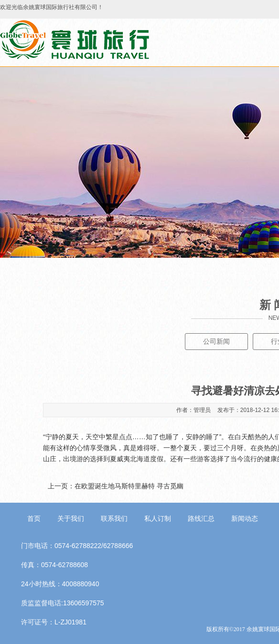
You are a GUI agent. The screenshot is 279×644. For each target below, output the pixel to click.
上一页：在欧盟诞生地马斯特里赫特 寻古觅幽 (116, 486)
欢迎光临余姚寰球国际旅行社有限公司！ (52, 7)
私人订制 (158, 518)
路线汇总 (201, 518)
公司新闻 (216, 341)
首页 (34, 518)
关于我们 (71, 518)
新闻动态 (245, 518)
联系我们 (114, 518)
